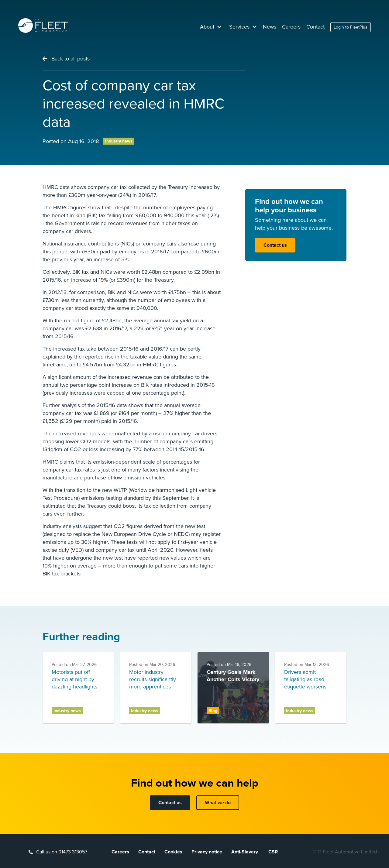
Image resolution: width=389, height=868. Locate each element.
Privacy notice (207, 852)
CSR (273, 852)
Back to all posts (71, 59)
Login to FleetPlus (351, 27)
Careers (291, 27)
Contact (315, 27)
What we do (218, 803)
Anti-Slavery (245, 852)
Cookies (173, 852)
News (270, 27)
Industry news (119, 141)
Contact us (275, 245)
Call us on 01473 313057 (62, 852)
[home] (43, 26)
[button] (211, 27)
